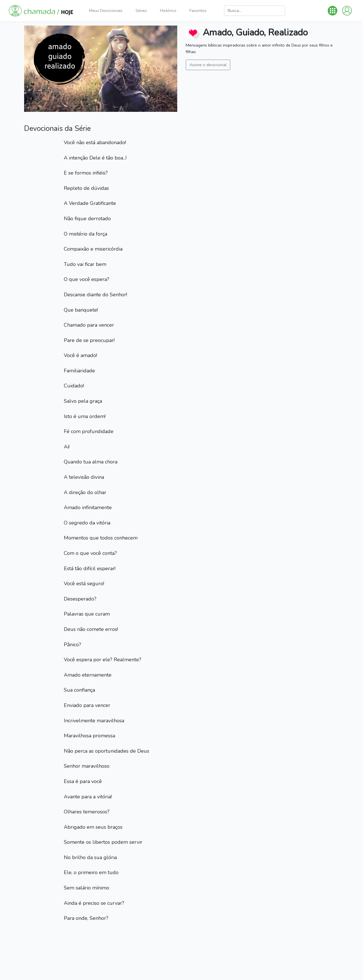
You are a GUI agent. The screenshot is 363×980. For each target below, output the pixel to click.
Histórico (168, 11)
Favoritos (198, 11)
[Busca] (255, 11)
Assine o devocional (208, 65)
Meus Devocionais (106, 11)
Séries (141, 11)
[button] (333, 11)
